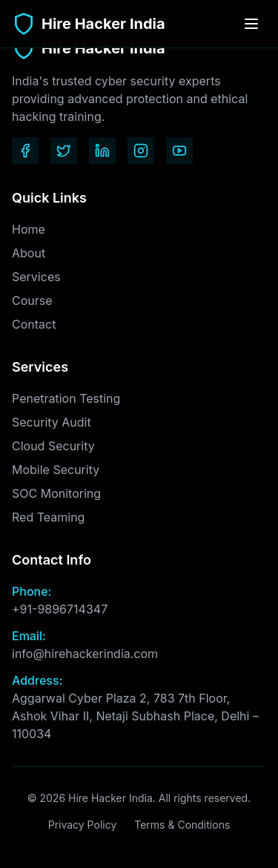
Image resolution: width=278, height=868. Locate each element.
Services (36, 277)
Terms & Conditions (182, 825)
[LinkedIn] (102, 151)
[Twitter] (64, 151)
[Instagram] (141, 151)
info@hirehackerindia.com (85, 654)
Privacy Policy (83, 825)
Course (32, 300)
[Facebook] (25, 151)
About (29, 253)
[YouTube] (179, 151)
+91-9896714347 (60, 609)
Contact (34, 324)
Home (29, 229)
